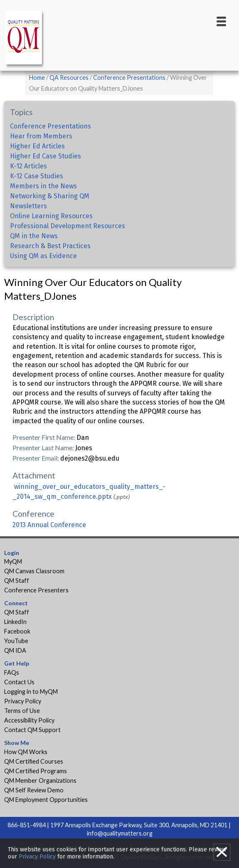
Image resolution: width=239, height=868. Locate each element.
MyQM (13, 561)
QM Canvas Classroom (34, 571)
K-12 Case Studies (37, 176)
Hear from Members (41, 136)
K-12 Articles (28, 166)
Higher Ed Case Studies (46, 156)
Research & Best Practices (50, 246)
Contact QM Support (32, 730)
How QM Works (26, 752)
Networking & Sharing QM (50, 196)
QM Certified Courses (34, 761)
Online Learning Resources (51, 216)
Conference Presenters (36, 590)
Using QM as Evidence (43, 256)
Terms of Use (22, 711)
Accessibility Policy (29, 720)
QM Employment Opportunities (46, 800)
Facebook (17, 631)
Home (37, 78)
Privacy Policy (23, 701)
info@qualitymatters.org (120, 833)
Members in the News (43, 186)
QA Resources (69, 78)
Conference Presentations (129, 78)
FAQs (12, 672)
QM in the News (34, 236)
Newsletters (28, 206)
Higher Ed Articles (37, 146)
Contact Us (19, 682)
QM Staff (17, 581)
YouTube (16, 641)
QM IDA (15, 650)
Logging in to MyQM (31, 692)
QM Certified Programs (36, 771)
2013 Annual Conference (49, 525)
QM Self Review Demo (34, 790)
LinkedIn (15, 622)
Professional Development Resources (68, 226)
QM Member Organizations (40, 780)
